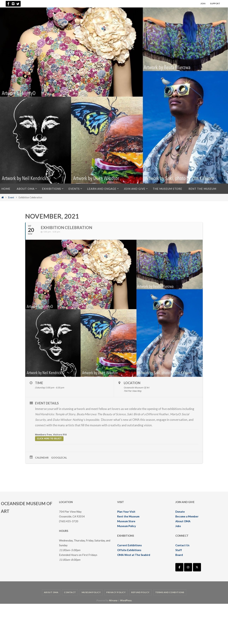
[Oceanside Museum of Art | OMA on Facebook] (179, 567)
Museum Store (126, 521)
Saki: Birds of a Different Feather (150, 414)
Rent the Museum (128, 516)
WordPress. (126, 600)
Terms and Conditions (170, 592)
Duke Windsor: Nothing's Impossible (76, 420)
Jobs (178, 526)
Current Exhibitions (129, 545)
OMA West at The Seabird (134, 555)
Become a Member (187, 516)
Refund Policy (140, 592)
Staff (179, 550)
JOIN (203, 3)
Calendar (42, 457)
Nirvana (113, 600)
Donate (180, 511)
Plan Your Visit (126, 511)
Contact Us (182, 545)
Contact (70, 592)
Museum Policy (127, 526)
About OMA (183, 521)
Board (179, 555)
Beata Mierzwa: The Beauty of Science (102, 414)
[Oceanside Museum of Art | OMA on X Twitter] (197, 567)
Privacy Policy (116, 592)
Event (11, 197)
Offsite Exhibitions (129, 550)
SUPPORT (215, 3)
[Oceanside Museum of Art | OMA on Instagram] (188, 567)
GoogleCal (59, 457)
